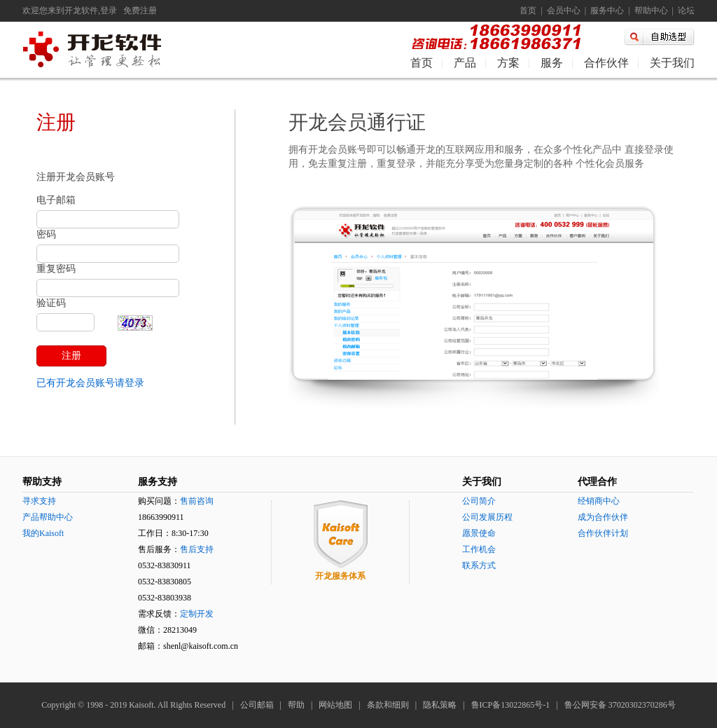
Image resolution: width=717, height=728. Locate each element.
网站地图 (335, 705)
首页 (422, 63)
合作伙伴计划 (603, 533)
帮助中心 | (652, 11)
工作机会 (479, 549)
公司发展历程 (487, 517)
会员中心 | (564, 11)
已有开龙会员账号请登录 (90, 383)
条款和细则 (388, 705)
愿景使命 (479, 533)
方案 (508, 63)
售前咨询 (197, 501)
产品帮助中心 (48, 517)
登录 (109, 11)
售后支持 (197, 549)
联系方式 (479, 565)
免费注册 (140, 11)
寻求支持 (39, 501)
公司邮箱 (257, 705)
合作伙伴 (606, 63)
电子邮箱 (56, 200)
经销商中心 (599, 501)
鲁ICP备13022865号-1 (511, 705)
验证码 (51, 303)
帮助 (296, 705)
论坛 (684, 11)
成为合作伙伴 (603, 517)
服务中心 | (608, 11)
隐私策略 (440, 705)
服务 (552, 63)
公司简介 (479, 501)
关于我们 (672, 63)
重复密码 (56, 269)
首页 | (531, 11)
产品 (465, 63)
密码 (46, 234)
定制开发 (197, 614)
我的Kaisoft (43, 533)
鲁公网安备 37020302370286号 (620, 705)
